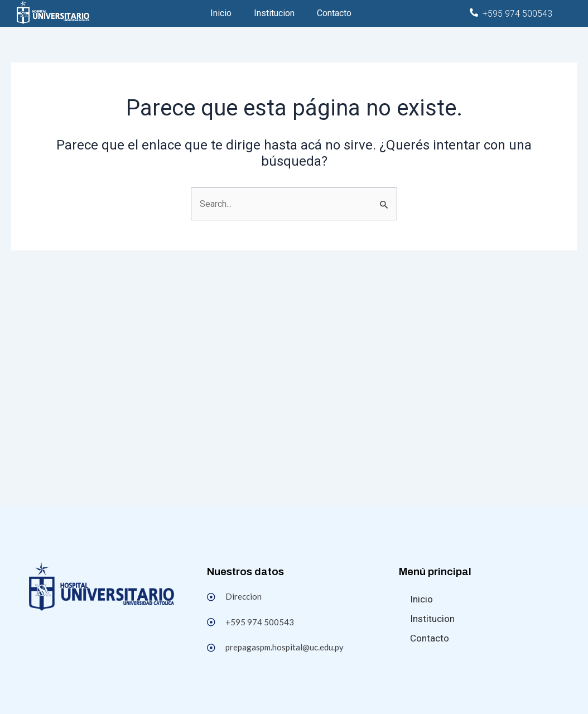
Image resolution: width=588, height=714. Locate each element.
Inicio (221, 13)
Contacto (334, 13)
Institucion (274, 13)
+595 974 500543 (517, 14)
